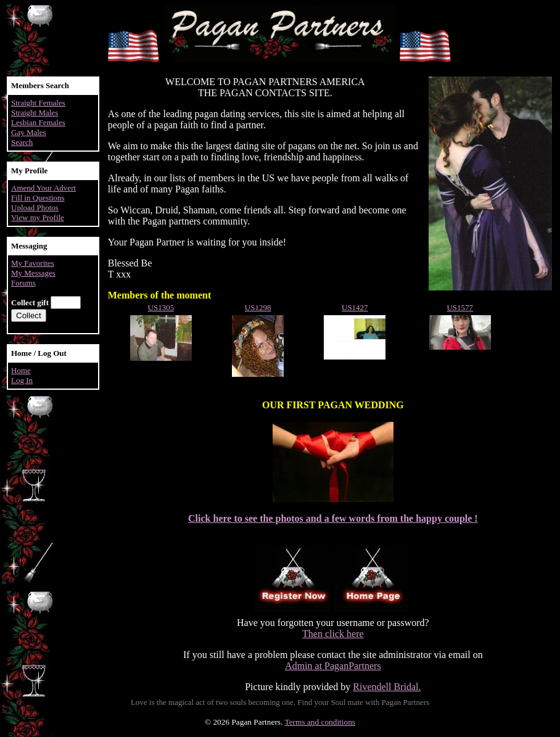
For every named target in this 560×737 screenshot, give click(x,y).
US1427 (355, 307)
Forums (23, 283)
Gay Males (29, 132)
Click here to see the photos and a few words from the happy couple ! (333, 518)
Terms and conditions (320, 722)
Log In (22, 380)
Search (22, 142)
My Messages (33, 273)
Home (21, 370)
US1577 (460, 307)
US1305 (161, 307)
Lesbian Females (38, 122)
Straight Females (38, 103)
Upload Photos (35, 208)
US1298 (258, 307)
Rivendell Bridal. (387, 687)
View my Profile (38, 217)
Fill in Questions (38, 198)
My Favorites (33, 263)
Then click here (333, 634)
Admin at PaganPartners (333, 666)
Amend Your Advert (43, 188)
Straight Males (35, 113)
